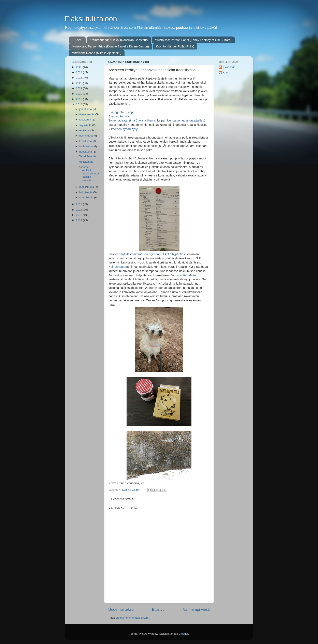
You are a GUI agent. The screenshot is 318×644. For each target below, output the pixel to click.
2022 (79, 83)
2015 (79, 215)
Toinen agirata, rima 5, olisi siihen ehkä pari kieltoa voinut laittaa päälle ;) (157, 120)
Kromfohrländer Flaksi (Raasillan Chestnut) (119, 40)
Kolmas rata (117, 267)
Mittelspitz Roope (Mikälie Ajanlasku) (97, 53)
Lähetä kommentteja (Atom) (133, 618)
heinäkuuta (86, 136)
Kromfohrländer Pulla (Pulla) (175, 46)
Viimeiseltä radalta (183, 275)
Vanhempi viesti (196, 609)
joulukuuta (86, 109)
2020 (79, 94)
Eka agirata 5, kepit (121, 112)
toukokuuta (86, 146)
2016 (79, 210)
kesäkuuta (86, 141)
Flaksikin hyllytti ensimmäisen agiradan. (135, 254)
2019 (79, 99)
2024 (79, 72)
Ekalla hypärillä (173, 254)
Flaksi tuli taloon (91, 19)
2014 (79, 220)
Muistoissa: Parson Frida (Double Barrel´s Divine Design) (110, 46)
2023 (79, 78)
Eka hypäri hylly (119, 116)
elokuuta (85, 130)
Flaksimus (229, 67)
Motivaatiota (86, 162)
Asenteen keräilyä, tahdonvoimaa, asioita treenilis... (89, 174)
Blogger (184, 634)
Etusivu (78, 40)
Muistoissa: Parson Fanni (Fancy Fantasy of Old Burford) (193, 40)
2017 (79, 204)
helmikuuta (86, 192)
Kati (225, 73)
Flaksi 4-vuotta (88, 156)
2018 (79, 104)
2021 (79, 88)
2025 (79, 67)
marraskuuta (87, 114)
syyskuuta (86, 125)
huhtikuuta (86, 152)
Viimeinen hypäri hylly (123, 129)
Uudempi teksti (121, 609)
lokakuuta (86, 120)
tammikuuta (87, 197)
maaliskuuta (87, 187)
